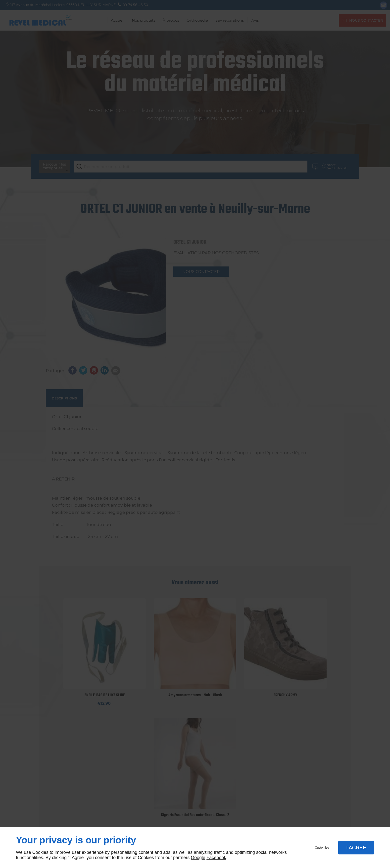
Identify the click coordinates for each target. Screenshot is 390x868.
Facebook (216, 858)
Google (198, 858)
